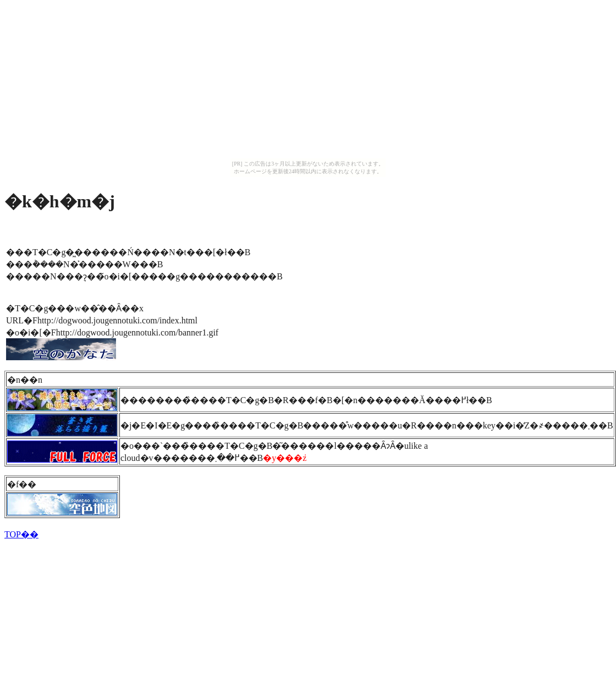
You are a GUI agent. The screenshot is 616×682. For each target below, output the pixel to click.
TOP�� (21, 534)
